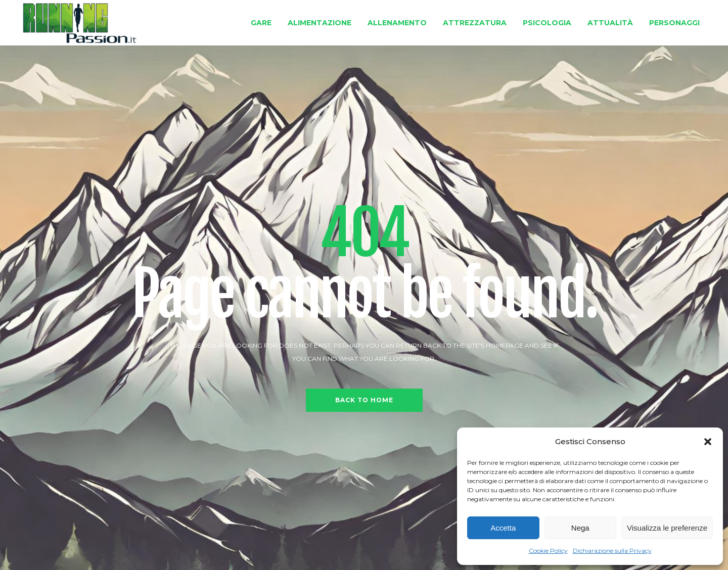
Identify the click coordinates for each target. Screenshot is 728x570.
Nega (580, 528)
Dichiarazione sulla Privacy (612, 551)
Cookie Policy (548, 551)
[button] (708, 442)
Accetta (503, 528)
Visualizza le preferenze (667, 528)
